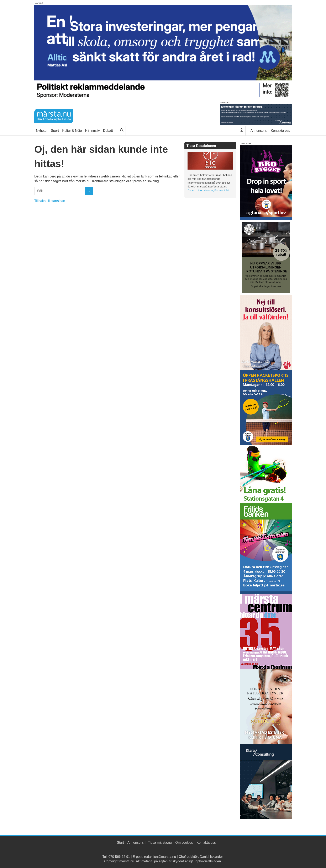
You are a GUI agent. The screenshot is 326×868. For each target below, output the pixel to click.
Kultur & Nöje (72, 131)
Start (120, 843)
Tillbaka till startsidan (50, 201)
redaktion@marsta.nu (160, 857)
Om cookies (184, 843)
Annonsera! (259, 131)
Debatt (108, 131)
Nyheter (42, 131)
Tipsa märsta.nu (160, 843)
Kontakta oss (281, 131)
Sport (55, 131)
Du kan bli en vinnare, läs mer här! (208, 190)
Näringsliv (93, 131)
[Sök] (122, 131)
